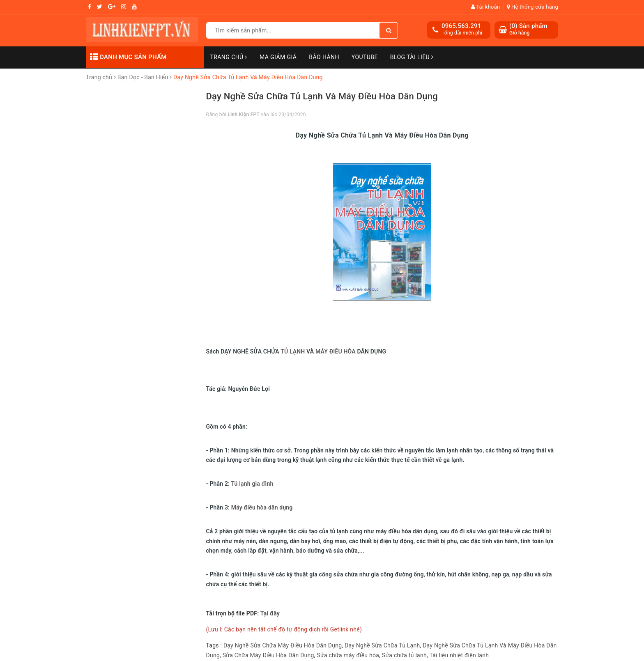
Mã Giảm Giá (278, 57)
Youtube (365, 57)
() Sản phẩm (528, 29)
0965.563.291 (461, 26)
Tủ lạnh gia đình (252, 484)
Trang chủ (229, 57)
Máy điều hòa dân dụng (262, 507)
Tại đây (270, 613)
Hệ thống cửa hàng (532, 7)
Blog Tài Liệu (412, 57)
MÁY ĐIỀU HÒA (336, 351)
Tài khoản (486, 7)
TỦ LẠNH (293, 351)
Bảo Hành (324, 57)
